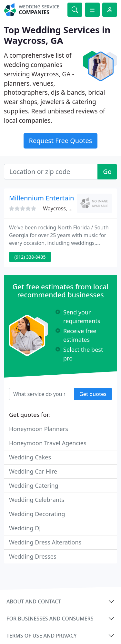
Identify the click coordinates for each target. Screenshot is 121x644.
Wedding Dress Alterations (45, 542)
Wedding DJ (25, 528)
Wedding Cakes (30, 457)
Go (107, 172)
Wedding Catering (34, 485)
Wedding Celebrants (37, 500)
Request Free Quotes (61, 141)
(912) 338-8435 (30, 257)
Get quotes (93, 394)
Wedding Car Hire (33, 471)
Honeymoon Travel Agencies (48, 443)
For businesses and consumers (50, 619)
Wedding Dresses (33, 556)
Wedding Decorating (37, 514)
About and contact (34, 601)
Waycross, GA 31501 (67, 208)
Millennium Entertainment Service (62, 198)
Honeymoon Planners (39, 429)
